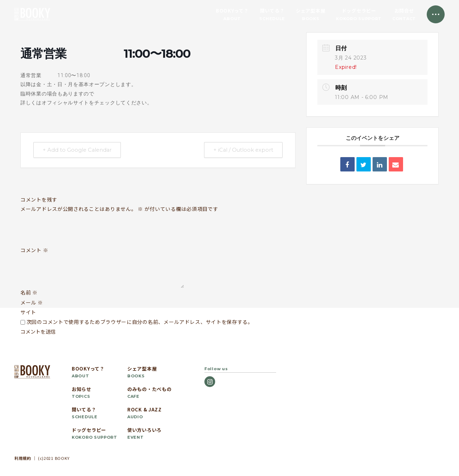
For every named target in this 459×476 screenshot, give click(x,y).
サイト (28, 312)
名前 (29, 292)
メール (32, 302)
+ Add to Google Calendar (79, 150)
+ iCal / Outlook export (242, 150)
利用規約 (23, 458)
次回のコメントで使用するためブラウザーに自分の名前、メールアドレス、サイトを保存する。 (140, 322)
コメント (34, 250)
